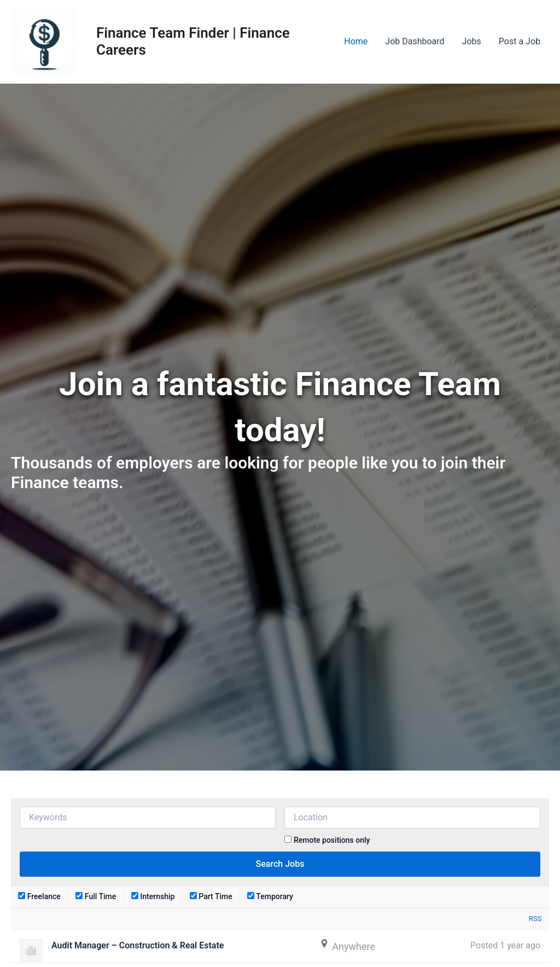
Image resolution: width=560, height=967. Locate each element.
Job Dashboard (415, 41)
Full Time (96, 896)
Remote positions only (332, 840)
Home (356, 41)
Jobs (472, 41)
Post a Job (520, 41)
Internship (153, 896)
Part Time (211, 896)
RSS (535, 919)
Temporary (270, 896)
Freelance (39, 896)
